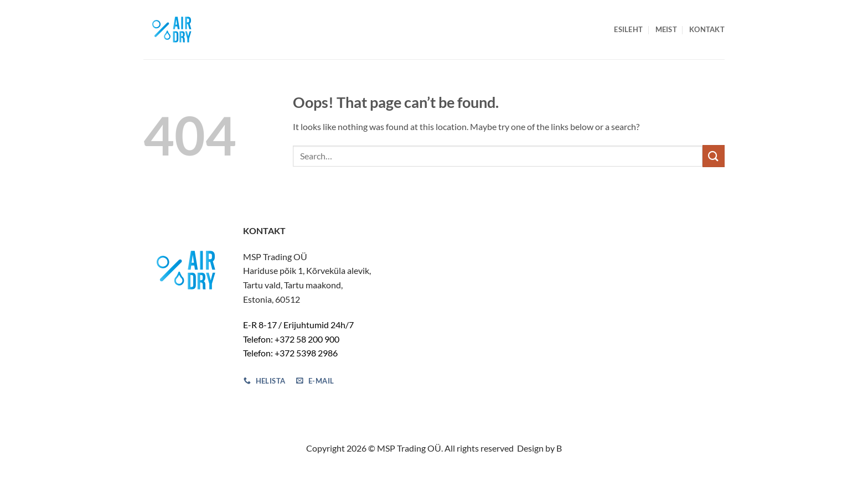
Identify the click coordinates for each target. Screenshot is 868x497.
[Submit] (714, 156)
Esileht (628, 29)
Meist (666, 29)
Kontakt (707, 29)
